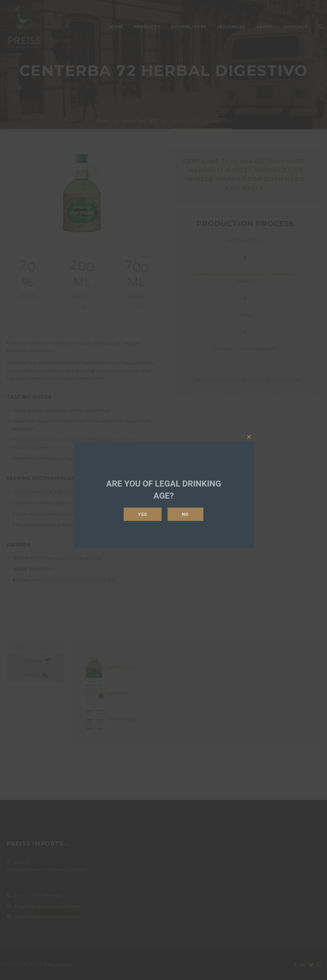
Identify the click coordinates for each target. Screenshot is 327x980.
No (185, 514)
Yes (143, 514)
